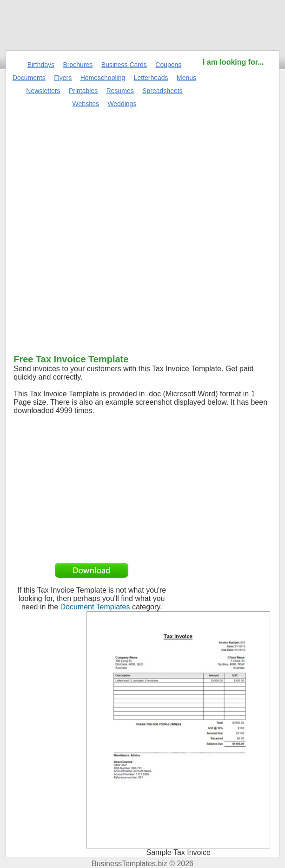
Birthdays (41, 65)
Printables (83, 91)
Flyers (63, 78)
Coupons (168, 65)
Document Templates (95, 607)
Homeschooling (103, 78)
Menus (186, 78)
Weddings (122, 104)
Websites (86, 104)
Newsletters (43, 91)
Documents (29, 78)
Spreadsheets (162, 91)
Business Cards (124, 65)
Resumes (120, 91)
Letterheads (151, 78)
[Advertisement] (233, 207)
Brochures (78, 65)
